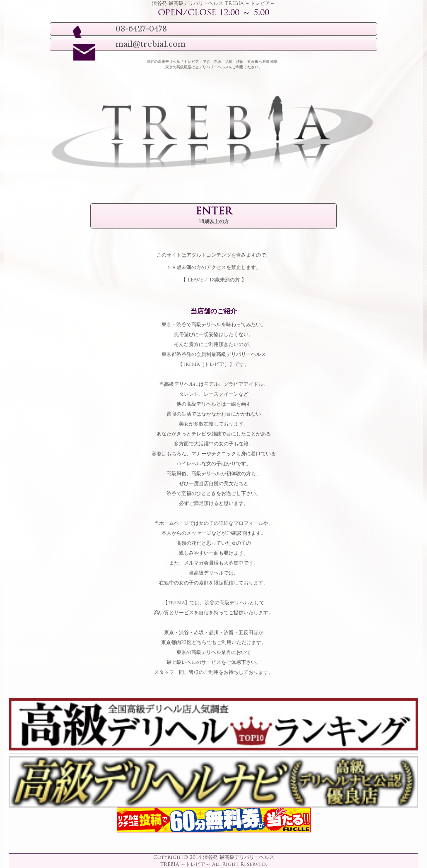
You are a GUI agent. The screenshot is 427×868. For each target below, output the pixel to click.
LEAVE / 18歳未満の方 (214, 280)
